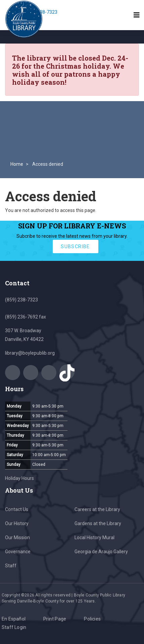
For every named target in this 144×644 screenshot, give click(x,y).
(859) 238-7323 (21, 300)
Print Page (55, 619)
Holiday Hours (19, 478)
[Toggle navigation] (137, 15)
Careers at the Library (97, 509)
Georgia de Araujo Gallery (101, 552)
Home (17, 164)
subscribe (75, 246)
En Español (14, 619)
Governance (18, 552)
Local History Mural (94, 538)
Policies (92, 619)
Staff (11, 566)
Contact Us (17, 509)
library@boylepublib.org (30, 353)
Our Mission (17, 538)
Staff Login (14, 627)
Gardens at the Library (98, 523)
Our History (17, 523)
